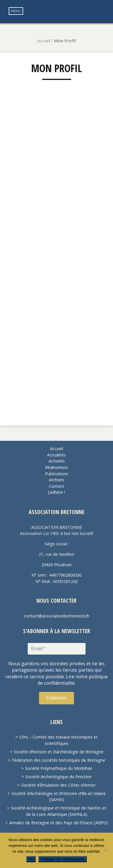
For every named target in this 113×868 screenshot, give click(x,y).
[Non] (106, 850)
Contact (56, 486)
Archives (57, 480)
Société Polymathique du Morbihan (59, 768)
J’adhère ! (56, 492)
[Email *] (57, 649)
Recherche (104, 12)
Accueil (44, 41)
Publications (57, 474)
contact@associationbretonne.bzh (56, 616)
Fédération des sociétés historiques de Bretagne (59, 760)
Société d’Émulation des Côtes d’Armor (59, 785)
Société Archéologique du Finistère (59, 777)
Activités (57, 461)
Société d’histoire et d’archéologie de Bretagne (59, 752)
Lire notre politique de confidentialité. (73, 680)
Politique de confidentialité (63, 859)
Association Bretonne (57, 17)
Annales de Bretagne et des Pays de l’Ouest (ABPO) (59, 823)
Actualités (56, 455)
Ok (31, 859)
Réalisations (56, 467)
